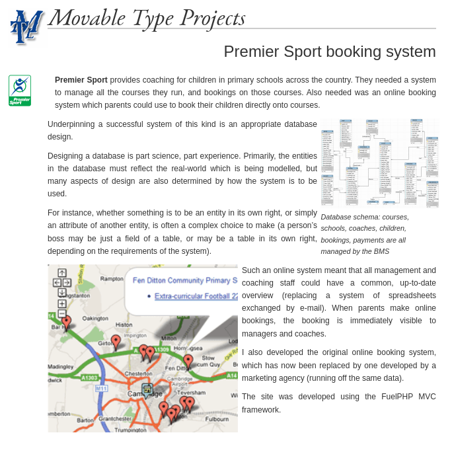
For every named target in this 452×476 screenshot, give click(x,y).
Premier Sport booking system (330, 51)
